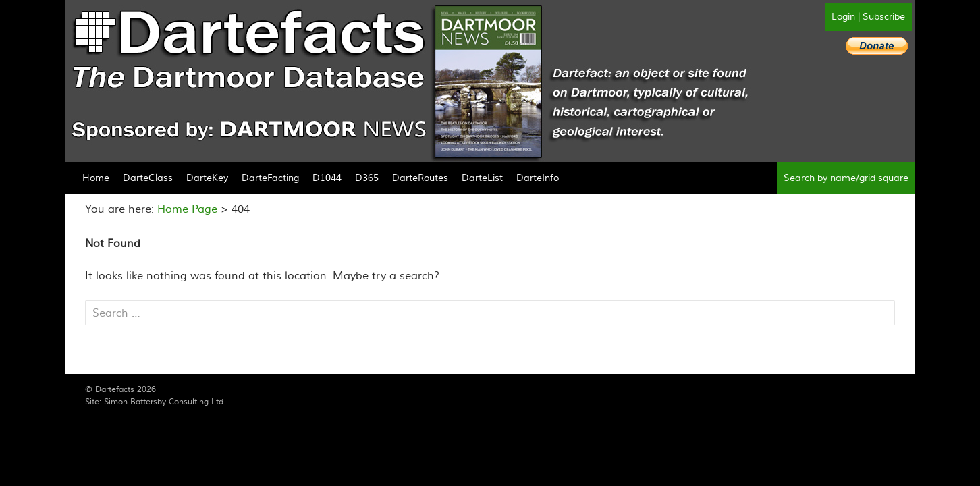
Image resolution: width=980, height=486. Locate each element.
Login (843, 17)
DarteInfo (538, 178)
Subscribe (884, 17)
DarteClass (148, 178)
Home (96, 178)
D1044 (327, 178)
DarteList (482, 178)
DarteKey (207, 178)
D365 (367, 178)
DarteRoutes (420, 178)
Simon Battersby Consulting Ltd (164, 402)
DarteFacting (270, 178)
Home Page (187, 209)
